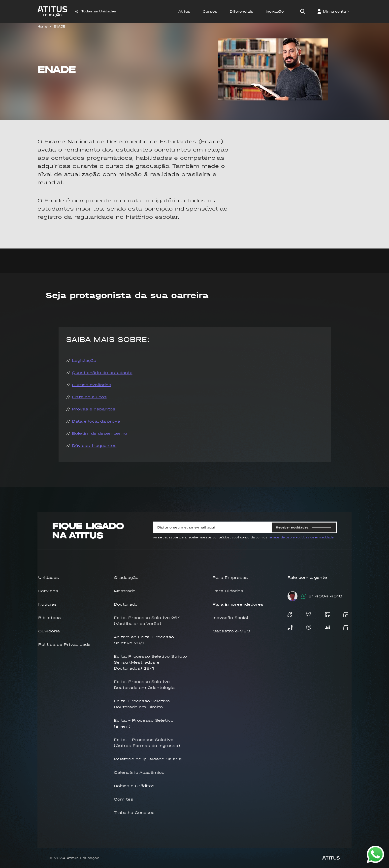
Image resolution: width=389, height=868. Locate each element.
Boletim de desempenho (99, 433)
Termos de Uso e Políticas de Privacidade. (301, 538)
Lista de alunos (89, 397)
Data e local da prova (96, 421)
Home (42, 26)
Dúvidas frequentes (94, 446)
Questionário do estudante (102, 373)
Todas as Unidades (96, 11)
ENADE (59, 26)
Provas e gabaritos (94, 409)
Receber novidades (304, 527)
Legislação (84, 360)
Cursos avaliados (92, 385)
